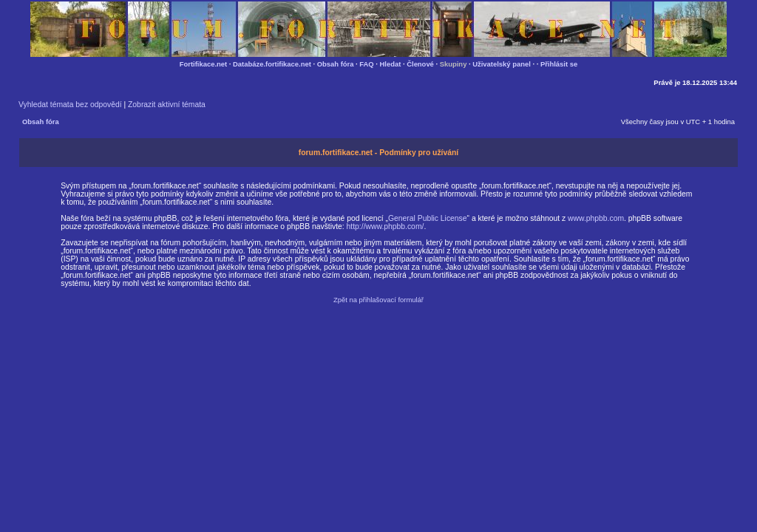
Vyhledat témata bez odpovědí (70, 105)
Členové (420, 64)
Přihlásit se (559, 64)
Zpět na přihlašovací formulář (378, 300)
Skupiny (454, 64)
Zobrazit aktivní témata (167, 105)
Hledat (391, 64)
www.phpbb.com (596, 218)
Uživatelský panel (502, 64)
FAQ (366, 64)
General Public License (428, 218)
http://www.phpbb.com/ (386, 226)
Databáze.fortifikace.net (272, 64)
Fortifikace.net (203, 64)
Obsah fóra (336, 64)
